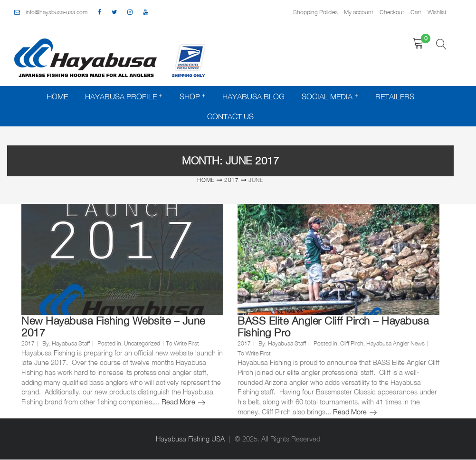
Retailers (395, 96)
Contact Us (230, 116)
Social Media (327, 96)
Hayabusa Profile (121, 96)
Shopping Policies (315, 12)
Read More (183, 402)
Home (57, 96)
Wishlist (437, 12)
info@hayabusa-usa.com (57, 12)
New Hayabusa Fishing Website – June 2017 (113, 326)
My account (359, 12)
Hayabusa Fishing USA (190, 439)
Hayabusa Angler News (395, 343)
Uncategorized (142, 343)
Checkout (392, 12)
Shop (190, 96)
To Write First (182, 343)
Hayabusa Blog (253, 96)
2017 (232, 180)
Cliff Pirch (352, 343)
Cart (416, 12)
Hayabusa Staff (71, 343)
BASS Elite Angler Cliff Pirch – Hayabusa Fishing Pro (333, 326)
